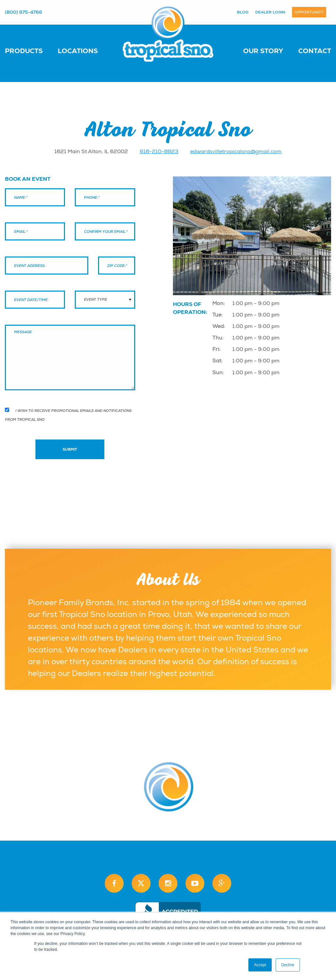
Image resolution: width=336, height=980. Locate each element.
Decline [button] (288, 965)
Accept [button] (260, 965)
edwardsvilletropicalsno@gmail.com (236, 152)
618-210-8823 (159, 152)
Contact (315, 51)
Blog (243, 12)
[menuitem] (30, 51)
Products (24, 51)
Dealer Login (270, 12)
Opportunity (309, 12)
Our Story (263, 51)
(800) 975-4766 (24, 12)
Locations (78, 51)
